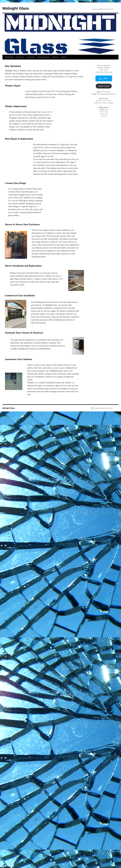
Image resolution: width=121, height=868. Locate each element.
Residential (9, 57)
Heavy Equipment (44, 57)
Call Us (103, 79)
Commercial (20, 57)
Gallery (64, 57)
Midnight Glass (16, 8)
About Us (55, 57)
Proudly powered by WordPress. (103, 408)
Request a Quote (104, 86)
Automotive (31, 57)
